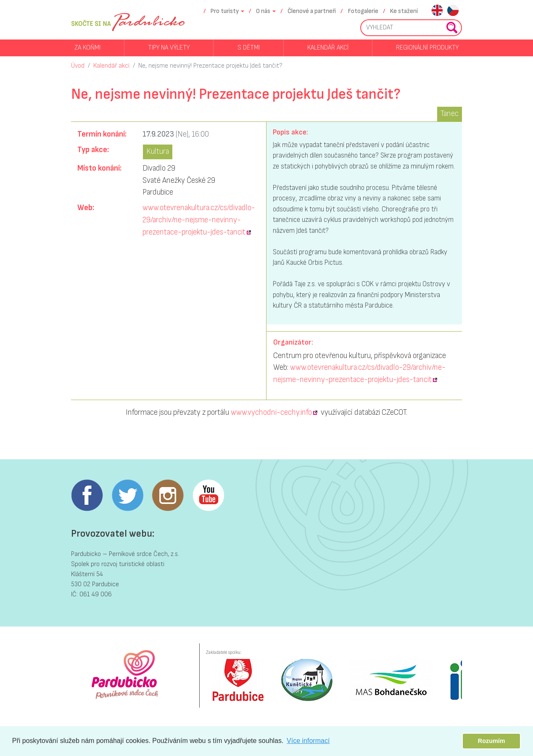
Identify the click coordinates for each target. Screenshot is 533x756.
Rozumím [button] (492, 741)
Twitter (127, 495)
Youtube (208, 495)
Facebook (87, 495)
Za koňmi (87, 48)
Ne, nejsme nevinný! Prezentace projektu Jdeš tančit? (210, 66)
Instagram (168, 495)
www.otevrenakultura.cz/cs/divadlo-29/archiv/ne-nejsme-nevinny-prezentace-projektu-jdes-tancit (199, 220)
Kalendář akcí (328, 48)
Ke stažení (404, 11)
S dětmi (249, 48)
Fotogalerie (363, 11)
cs (453, 11)
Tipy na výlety (169, 48)
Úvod (78, 66)
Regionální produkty (427, 48)
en (437, 11)
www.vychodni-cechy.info (271, 412)
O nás (263, 11)
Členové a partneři (312, 11)
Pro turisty (225, 11)
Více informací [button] (308, 741)
